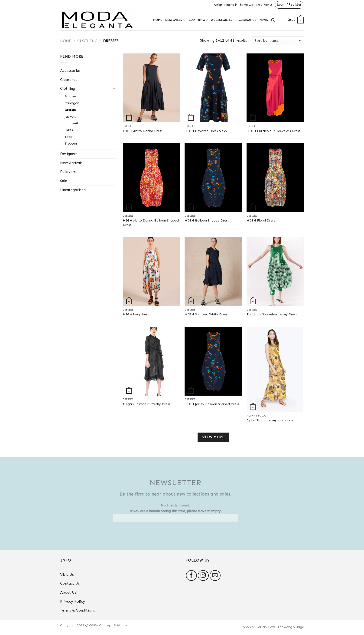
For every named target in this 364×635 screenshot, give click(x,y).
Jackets (70, 116)
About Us (68, 592)
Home (158, 20)
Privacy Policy (73, 601)
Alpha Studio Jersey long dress (270, 420)
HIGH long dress (136, 314)
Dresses (70, 110)
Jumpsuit (71, 123)
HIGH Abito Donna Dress (143, 131)
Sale (64, 181)
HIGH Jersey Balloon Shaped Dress (212, 404)
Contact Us (70, 583)
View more (213, 437)
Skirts (69, 130)
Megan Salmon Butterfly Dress (146, 404)
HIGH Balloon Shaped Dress (207, 220)
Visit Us (67, 574)
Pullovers (68, 172)
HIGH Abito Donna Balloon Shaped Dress (151, 223)
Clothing (198, 20)
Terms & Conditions (78, 610)
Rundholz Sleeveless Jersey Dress (272, 314)
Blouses (70, 96)
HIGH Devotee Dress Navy (206, 131)
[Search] (273, 20)
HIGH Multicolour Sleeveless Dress (273, 131)
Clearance (247, 20)
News (264, 20)
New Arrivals (71, 163)
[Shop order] (278, 41)
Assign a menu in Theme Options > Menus (243, 5)
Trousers (71, 143)
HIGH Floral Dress (261, 220)
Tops (68, 137)
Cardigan (72, 103)
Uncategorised (73, 190)
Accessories (223, 20)
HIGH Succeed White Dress (206, 314)
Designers (175, 20)
